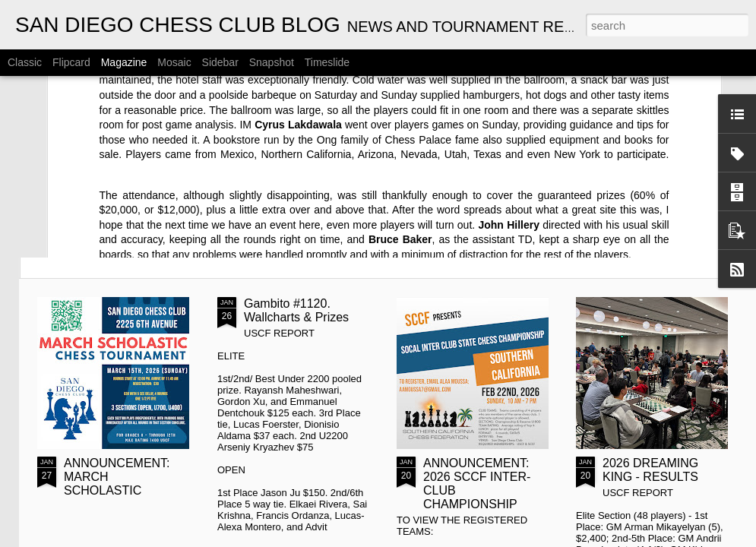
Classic (25, 62)
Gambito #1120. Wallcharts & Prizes (296, 310)
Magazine (124, 62)
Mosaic (174, 62)
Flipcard (71, 62)
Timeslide (327, 62)
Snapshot (272, 62)
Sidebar (220, 62)
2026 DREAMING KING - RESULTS (650, 470)
